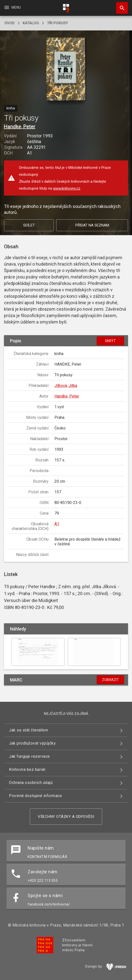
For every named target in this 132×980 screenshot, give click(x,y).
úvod (10, 23)
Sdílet (29, 225)
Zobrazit (110, 680)
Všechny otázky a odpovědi (66, 817)
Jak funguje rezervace (29, 756)
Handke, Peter (20, 126)
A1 (57, 524)
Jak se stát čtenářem (28, 730)
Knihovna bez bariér (27, 769)
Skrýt (110, 341)
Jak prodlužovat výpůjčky (32, 743)
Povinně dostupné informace (35, 796)
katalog (31, 23)
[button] (66, 70)
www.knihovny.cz (67, 188)
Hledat (120, 5)
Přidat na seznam (92, 225)
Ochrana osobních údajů (31, 783)
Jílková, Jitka (66, 386)
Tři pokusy (57, 23)
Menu (12, 7)
